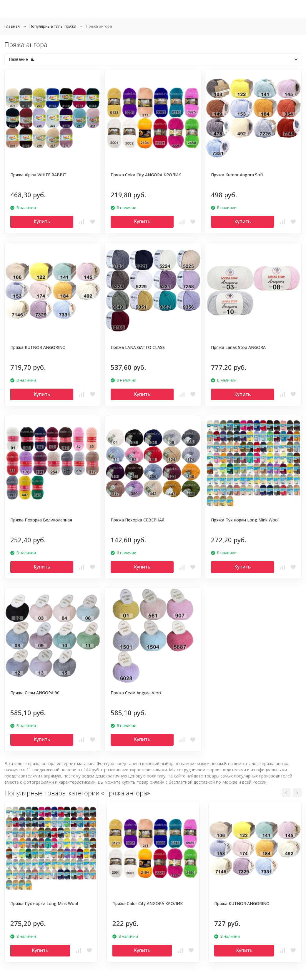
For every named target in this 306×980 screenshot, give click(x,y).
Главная (12, 26)
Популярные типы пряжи (53, 26)
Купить (42, 221)
